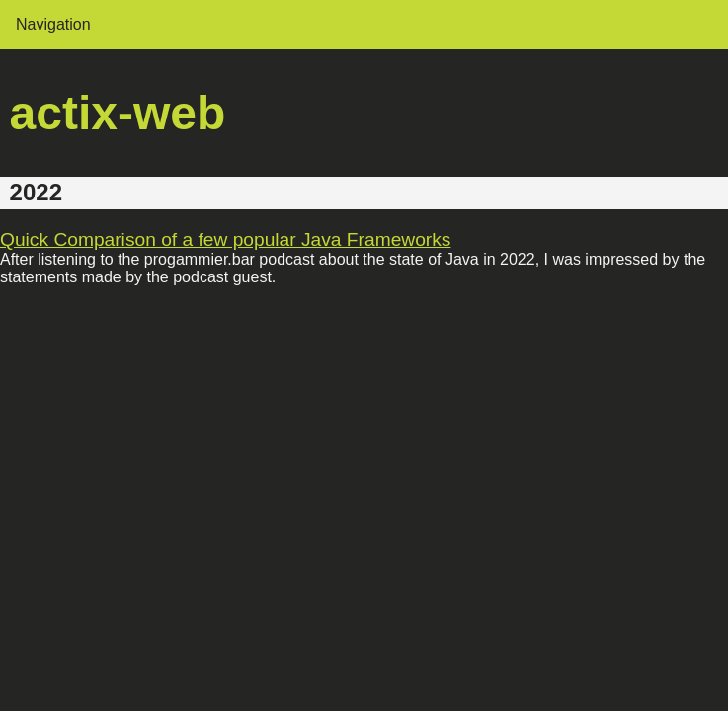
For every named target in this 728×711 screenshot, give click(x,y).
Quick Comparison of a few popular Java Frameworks (225, 239)
